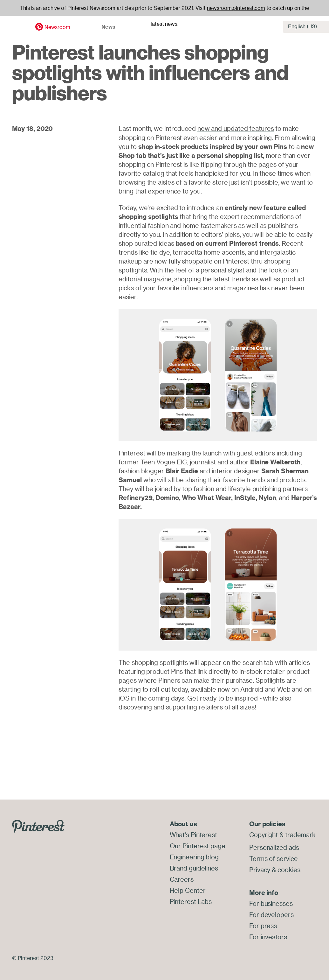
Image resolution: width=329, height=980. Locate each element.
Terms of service (273, 858)
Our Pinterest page (198, 845)
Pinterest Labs (191, 899)
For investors (268, 935)
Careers (182, 878)
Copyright (264, 834)
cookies (289, 869)
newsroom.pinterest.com (236, 8)
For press (263, 924)
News (85, 24)
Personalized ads (274, 847)
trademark (300, 834)
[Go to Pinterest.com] (38, 825)
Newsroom (34, 25)
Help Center (188, 888)
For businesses (271, 902)
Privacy (260, 869)
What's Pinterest (193, 834)
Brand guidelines (194, 867)
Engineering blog (194, 856)
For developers (271, 913)
